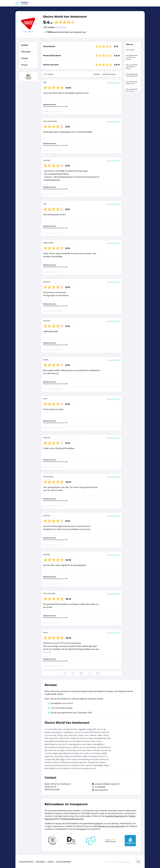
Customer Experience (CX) (116, 816)
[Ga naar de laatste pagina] (98, 673)
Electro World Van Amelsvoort (65, 17)
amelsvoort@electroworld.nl (107, 784)
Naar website (28, 32)
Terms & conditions (64, 861)
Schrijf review (61, 27)
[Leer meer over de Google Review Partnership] (111, 841)
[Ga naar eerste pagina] (65, 673)
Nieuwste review (111, 74)
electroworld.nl (101, 790)
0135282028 (100, 787)
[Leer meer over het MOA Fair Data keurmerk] (72, 841)
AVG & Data (40, 861)
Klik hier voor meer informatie (112, 826)
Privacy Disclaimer (26, 861)
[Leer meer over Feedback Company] (91, 841)
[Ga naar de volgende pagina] (90, 673)
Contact (50, 861)
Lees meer (47, 652)
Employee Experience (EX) (72, 819)
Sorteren (97, 74)
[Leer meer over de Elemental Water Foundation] (130, 841)
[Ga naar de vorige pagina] (73, 673)
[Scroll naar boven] (138, 862)
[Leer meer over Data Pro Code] (52, 841)
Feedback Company (124, 862)
